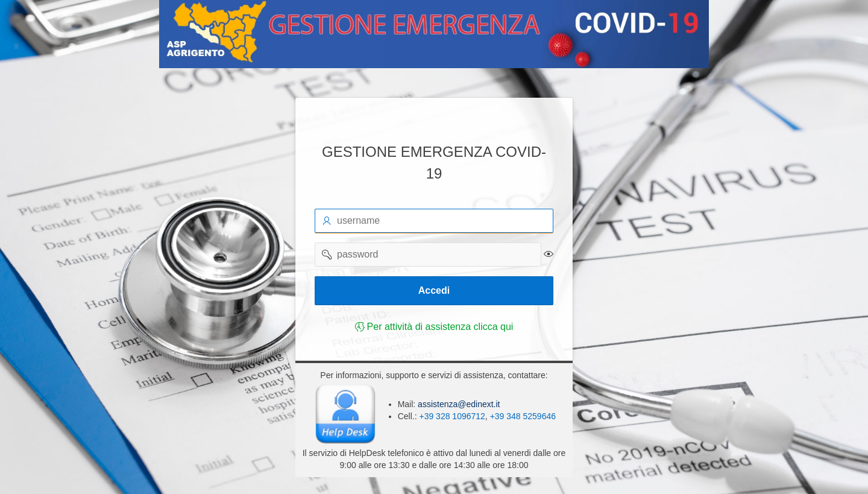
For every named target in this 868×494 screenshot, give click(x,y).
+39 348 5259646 (523, 416)
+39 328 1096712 (452, 416)
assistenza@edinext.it (458, 404)
